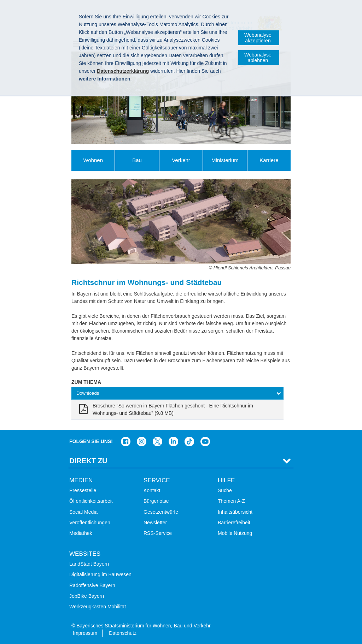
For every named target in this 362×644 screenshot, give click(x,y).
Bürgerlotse (156, 501)
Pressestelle (83, 490)
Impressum (85, 633)
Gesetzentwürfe (161, 512)
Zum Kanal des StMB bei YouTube (205, 442)
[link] (177, 410)
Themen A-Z (231, 501)
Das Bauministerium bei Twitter (157, 442)
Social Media (83, 512)
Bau (137, 160)
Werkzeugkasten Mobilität (98, 607)
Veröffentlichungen (90, 523)
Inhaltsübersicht (235, 512)
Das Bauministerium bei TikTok (189, 442)
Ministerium (225, 160)
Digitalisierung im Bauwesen (100, 574)
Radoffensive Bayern (92, 585)
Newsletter (155, 523)
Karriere (269, 160)
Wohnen (93, 160)
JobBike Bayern (87, 596)
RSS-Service (158, 533)
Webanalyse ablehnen (258, 58)
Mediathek (81, 533)
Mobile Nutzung (235, 533)
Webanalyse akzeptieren (258, 38)
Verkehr (181, 160)
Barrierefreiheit (234, 523)
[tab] (177, 393)
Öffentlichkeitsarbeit (91, 501)
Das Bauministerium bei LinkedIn (173, 442)
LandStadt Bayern (89, 564)
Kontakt (152, 490)
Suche (225, 490)
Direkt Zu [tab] (88, 461)
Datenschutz (123, 633)
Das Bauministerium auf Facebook (126, 442)
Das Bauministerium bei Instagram (142, 442)
